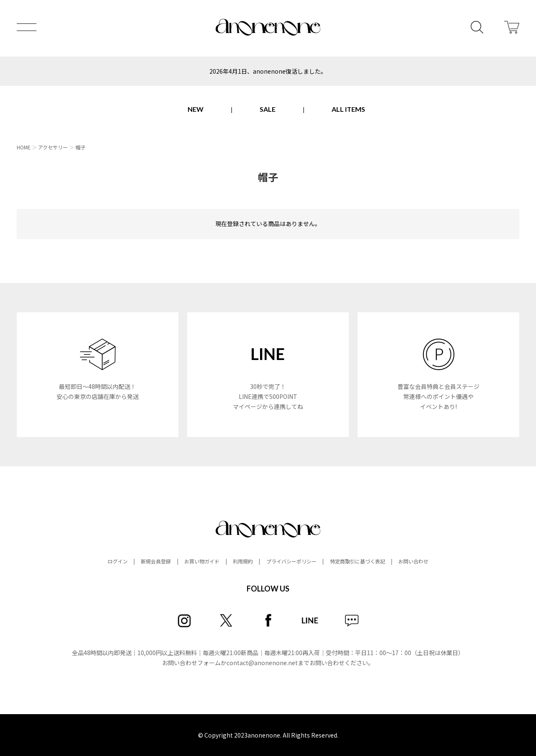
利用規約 (243, 561)
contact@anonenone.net (262, 663)
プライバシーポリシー (291, 561)
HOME (24, 147)
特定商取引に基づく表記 (358, 561)
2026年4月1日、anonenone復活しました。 (268, 71)
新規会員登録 (156, 561)
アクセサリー (53, 147)
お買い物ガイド (202, 561)
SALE (268, 109)
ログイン (118, 561)
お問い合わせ (413, 561)
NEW (196, 109)
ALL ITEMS (348, 109)
